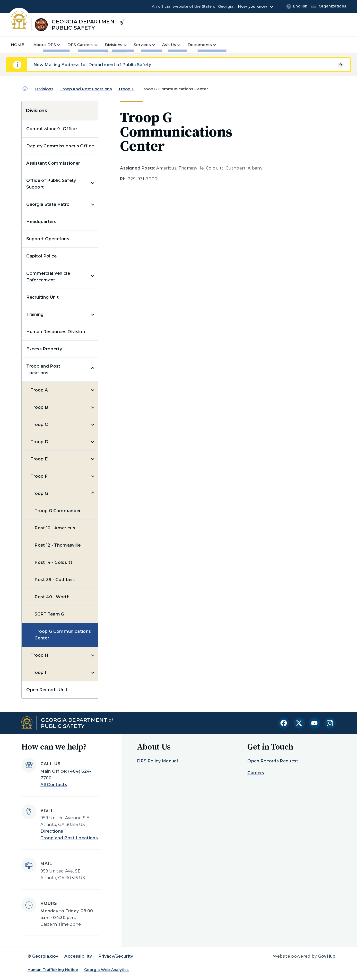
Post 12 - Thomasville (58, 545)
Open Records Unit (47, 690)
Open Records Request (273, 761)
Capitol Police (41, 256)
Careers (256, 773)
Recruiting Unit (42, 297)
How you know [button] (253, 6)
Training (35, 314)
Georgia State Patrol (48, 204)
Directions (52, 831)
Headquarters (41, 222)
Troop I (38, 672)
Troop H (39, 655)
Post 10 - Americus (55, 528)
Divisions (44, 89)
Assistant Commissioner (53, 163)
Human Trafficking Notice (53, 970)
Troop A (39, 390)
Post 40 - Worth (52, 597)
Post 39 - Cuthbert (55, 580)
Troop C (39, 425)
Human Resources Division (56, 332)
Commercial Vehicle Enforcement (48, 277)
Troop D (39, 442)
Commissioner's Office (51, 129)
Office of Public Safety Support (51, 184)
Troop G (126, 89)
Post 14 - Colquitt (53, 562)
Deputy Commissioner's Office (60, 146)
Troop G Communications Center (63, 635)
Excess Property (44, 349)
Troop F (39, 476)
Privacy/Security (116, 956)
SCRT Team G (49, 614)
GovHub (327, 956)
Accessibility (78, 956)
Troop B (39, 407)
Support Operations (48, 239)
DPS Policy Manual (157, 761)
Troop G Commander (58, 511)
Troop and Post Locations (86, 89)
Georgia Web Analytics (107, 970)
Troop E (39, 459)
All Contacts (54, 785)
